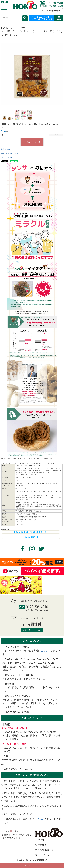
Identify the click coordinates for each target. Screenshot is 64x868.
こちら (44, 651)
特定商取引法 (42, 845)
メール (24, 788)
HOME (5, 28)
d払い (32, 663)
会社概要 (40, 840)
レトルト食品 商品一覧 (31, 537)
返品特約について (7, 149)
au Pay (47, 659)
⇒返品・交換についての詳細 (17, 814)
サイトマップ (42, 855)
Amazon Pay (34, 659)
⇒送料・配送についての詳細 (17, 769)
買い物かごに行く (32, 865)
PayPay (9, 659)
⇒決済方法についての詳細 (17, 712)
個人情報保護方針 (45, 850)
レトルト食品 (18, 28)
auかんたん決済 (46, 663)
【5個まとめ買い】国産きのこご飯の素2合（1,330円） (31, 532)
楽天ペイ (20, 659)
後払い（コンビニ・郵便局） (20, 675)
